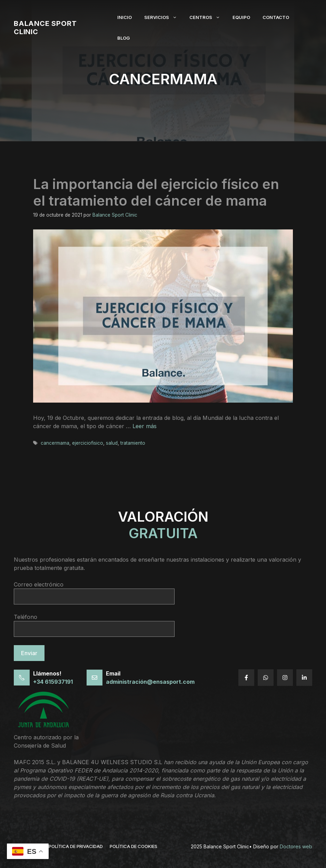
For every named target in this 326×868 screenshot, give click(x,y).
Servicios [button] (164, 17)
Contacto (276, 17)
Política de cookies (134, 846)
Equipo (241, 17)
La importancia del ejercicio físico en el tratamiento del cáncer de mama (156, 192)
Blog (124, 38)
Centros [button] (208, 17)
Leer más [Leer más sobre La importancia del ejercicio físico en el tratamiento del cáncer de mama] (145, 426)
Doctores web (296, 846)
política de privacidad (76, 846)
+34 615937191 (53, 682)
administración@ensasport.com (150, 682)
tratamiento (133, 443)
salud (112, 443)
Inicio (125, 17)
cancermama (55, 443)
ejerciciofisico (88, 443)
